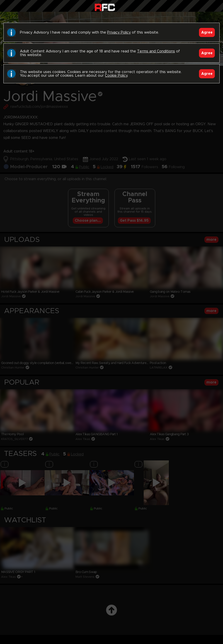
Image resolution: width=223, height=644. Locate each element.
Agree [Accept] (207, 32)
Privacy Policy (119, 32)
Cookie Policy (116, 76)
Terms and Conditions (156, 51)
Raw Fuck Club (105, 7)
